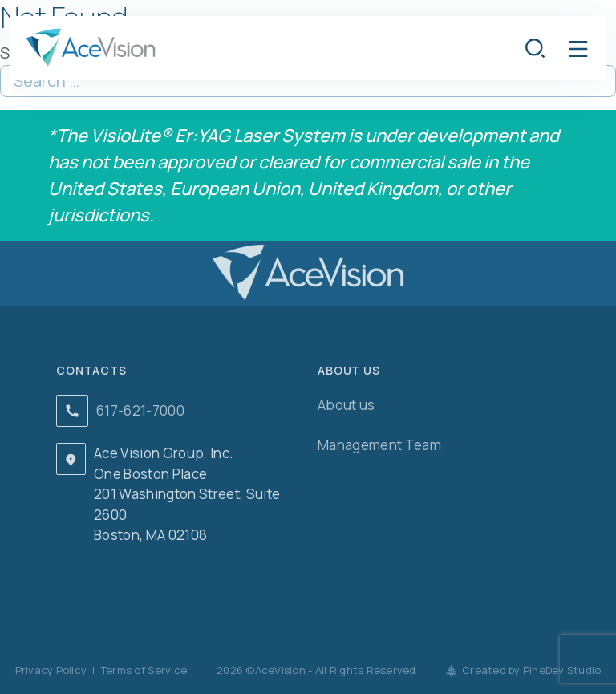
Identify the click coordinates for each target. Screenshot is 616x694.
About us (346, 405)
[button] (578, 48)
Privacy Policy (51, 670)
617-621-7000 (140, 410)
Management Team (379, 445)
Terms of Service (144, 670)
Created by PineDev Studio (524, 670)
